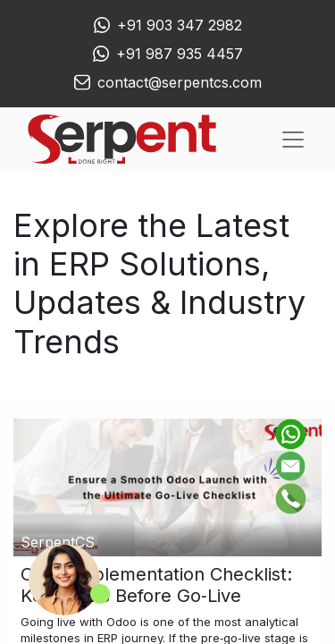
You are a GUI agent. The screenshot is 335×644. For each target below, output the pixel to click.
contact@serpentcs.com (180, 82)
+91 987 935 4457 (180, 54)
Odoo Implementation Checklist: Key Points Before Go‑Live (156, 585)
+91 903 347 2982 (180, 25)
